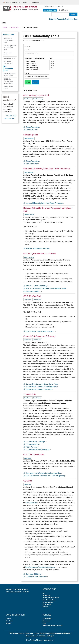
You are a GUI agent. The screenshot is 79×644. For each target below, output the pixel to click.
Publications (48, 6)
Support (8, 623)
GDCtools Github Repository (37, 577)
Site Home (9, 621)
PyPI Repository (32, 164)
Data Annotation (36, 66)
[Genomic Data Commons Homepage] (21, 8)
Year (51, 58)
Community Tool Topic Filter (34, 58)
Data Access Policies (8, 54)
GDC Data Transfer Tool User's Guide (8, 81)
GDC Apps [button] (64, 10)
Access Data (15, 28)
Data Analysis (36, 64)
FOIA (44, 623)
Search (27, 50)
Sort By (27, 73)
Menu (4, 23)
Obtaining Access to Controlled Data (10, 48)
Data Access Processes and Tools (9, 40)
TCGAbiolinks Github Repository (38, 450)
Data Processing (36, 68)
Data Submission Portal (51, 598)
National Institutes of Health (59, 633)
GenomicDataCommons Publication (40, 389)
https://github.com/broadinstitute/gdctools (41, 567)
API (44, 593)
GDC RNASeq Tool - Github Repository (41, 331)
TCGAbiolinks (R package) (36, 442)
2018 (61, 66)
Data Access (36, 62)
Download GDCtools (34, 574)
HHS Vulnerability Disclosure (52, 625)
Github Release (32, 130)
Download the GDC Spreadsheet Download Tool (44, 473)
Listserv (8, 619)
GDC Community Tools (8, 68)
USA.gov (50, 636)
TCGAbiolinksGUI (33, 444)
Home (5, 28)
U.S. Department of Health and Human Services (28, 633)
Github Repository (33, 127)
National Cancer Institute (35, 636)
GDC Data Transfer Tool (8, 62)
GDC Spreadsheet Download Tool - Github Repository (46, 476)
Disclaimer (46, 621)
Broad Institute (32, 503)
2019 (61, 64)
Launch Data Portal (8, 87)
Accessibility (47, 619)
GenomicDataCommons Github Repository (42, 387)
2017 (61, 68)
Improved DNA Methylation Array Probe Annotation (45, 203)
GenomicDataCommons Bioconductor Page (42, 384)
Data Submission (29, 138)
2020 (61, 62)
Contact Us (59, 6)
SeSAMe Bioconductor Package (38, 249)
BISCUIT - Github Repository (37, 286)
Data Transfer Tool (49, 600)
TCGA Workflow (32, 447)
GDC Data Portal (10, 58)
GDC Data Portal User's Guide (10, 75)
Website (45, 607)
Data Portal (46, 595)
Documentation (48, 602)
